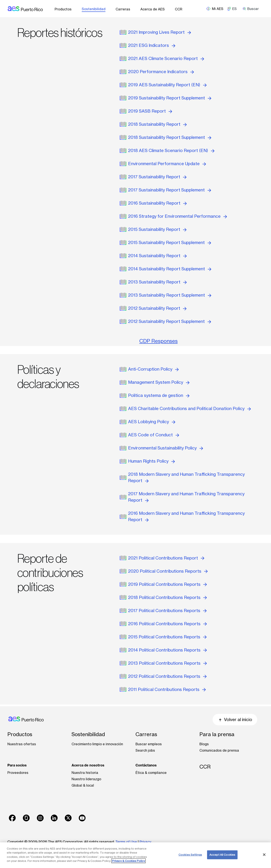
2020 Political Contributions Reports (168, 571)
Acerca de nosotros (88, 765)
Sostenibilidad (94, 9)
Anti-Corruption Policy (153, 369)
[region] (135, 855)
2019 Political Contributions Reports (167, 584)
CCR (179, 9)
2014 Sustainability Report (157, 256)
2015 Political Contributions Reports (167, 637)
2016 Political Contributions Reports (167, 624)
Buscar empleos (149, 744)
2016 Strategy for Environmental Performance (178, 216)
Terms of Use (126, 842)
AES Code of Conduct (154, 435)
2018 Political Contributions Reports (167, 597)
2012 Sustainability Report (157, 308)
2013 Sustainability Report (157, 282)
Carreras (123, 9)
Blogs (204, 744)
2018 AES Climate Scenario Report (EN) (171, 150)
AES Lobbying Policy (152, 422)
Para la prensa (217, 734)
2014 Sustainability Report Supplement (170, 269)
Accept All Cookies (222, 855)
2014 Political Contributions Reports (167, 650)
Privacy (146, 842)
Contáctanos (146, 765)
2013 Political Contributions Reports (167, 663)
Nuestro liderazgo (86, 779)
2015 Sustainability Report (157, 229)
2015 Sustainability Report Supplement (170, 242)
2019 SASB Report (150, 111)
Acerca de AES (153, 9)
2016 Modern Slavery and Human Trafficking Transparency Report (186, 516)
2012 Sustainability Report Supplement (170, 321)
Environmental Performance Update (167, 164)
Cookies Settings (190, 855)
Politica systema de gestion (159, 395)
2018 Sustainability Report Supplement (170, 137)
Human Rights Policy (151, 461)
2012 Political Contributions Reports (167, 676)
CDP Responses (158, 341)
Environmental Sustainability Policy (166, 448)
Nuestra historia (85, 773)
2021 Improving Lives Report (160, 32)
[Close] (264, 855)
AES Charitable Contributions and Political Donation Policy (189, 408)
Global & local (83, 785)
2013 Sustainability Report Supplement (170, 295)
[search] (252, 9)
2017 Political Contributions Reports (167, 611)
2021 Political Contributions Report (166, 558)
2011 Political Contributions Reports (167, 689)
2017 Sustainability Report (157, 177)
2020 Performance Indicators (161, 72)
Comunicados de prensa (219, 750)
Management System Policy (159, 382)
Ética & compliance (151, 773)
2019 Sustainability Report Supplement (170, 98)
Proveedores (18, 773)
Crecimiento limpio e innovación (97, 744)
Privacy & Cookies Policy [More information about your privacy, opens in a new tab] (129, 861)
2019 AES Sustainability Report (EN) (167, 85)
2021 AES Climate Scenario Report (166, 58)
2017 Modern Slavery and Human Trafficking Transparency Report (186, 497)
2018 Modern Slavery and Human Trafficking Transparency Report (186, 477)
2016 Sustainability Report (157, 203)
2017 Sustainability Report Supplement (170, 190)
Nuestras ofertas (22, 744)
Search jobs (145, 750)
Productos (63, 9)
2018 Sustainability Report (157, 124)
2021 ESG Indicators (152, 45)
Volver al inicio (235, 719)
